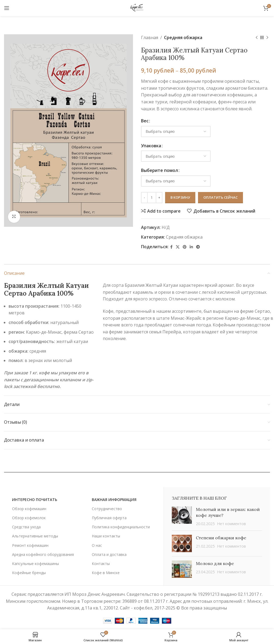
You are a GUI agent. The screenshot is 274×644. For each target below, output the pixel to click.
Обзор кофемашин (29, 509)
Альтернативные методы (35, 536)
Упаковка (151, 146)
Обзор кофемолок (29, 518)
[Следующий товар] (267, 38)
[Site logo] (137, 7)
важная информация (114, 500)
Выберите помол (159, 170)
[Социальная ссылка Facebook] (171, 247)
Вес (145, 121)
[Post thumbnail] (182, 516)
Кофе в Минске (106, 573)
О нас (97, 545)
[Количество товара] (152, 198)
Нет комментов (231, 524)
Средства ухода (26, 527)
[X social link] (178, 247)
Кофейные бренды (29, 573)
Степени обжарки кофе (221, 538)
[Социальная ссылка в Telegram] (198, 247)
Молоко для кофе (215, 563)
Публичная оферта (109, 518)
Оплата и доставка (109, 554)
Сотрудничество (107, 509)
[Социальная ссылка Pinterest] (185, 247)
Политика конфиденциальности (121, 527)
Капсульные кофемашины (35, 564)
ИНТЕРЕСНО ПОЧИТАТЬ (35, 500)
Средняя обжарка (183, 37)
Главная (150, 37)
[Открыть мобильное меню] (7, 8)
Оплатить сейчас (220, 197)
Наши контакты (106, 536)
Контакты (101, 564)
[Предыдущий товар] (257, 38)
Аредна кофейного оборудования (43, 554)
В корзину (180, 197)
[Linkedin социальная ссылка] (191, 247)
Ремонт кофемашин (30, 545)
